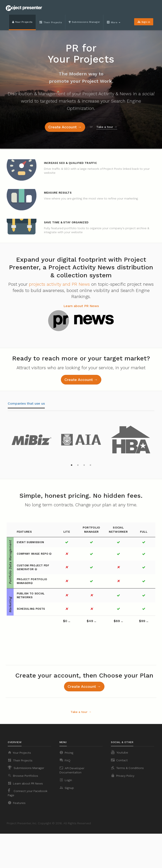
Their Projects (51, 22)
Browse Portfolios (23, 775)
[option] (31, 439)
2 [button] (78, 465)
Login (66, 780)
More (113, 22)
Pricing (66, 752)
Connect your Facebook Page (28, 793)
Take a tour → (107, 127)
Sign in (144, 22)
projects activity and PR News (59, 284)
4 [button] (90, 465)
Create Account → (65, 127)
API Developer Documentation (72, 770)
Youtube (120, 752)
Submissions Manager (84, 22)
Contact (119, 760)
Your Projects (22, 22)
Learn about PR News (81, 306)
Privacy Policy (123, 775)
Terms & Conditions (127, 768)
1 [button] (72, 465)
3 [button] (84, 465)
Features (17, 803)
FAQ (65, 760)
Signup (67, 788)
